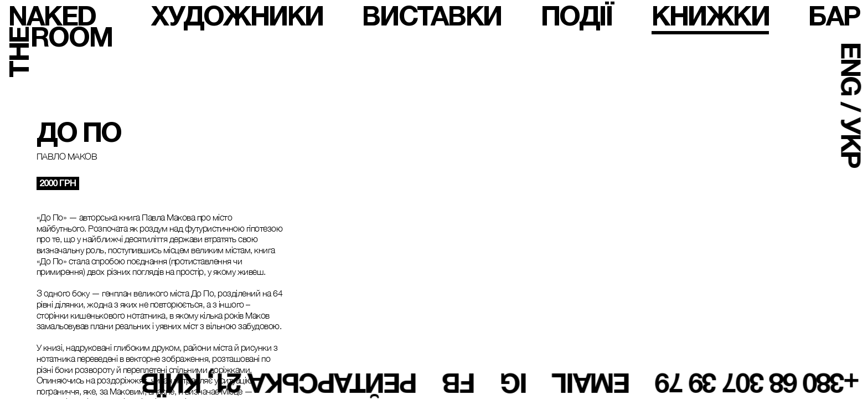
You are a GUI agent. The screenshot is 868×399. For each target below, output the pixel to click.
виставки (432, 16)
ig (514, 383)
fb (459, 383)
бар (834, 16)
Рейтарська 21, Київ (279, 383)
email (592, 383)
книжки (710, 16)
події (577, 16)
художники (237, 16)
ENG (851, 69)
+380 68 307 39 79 (758, 383)
